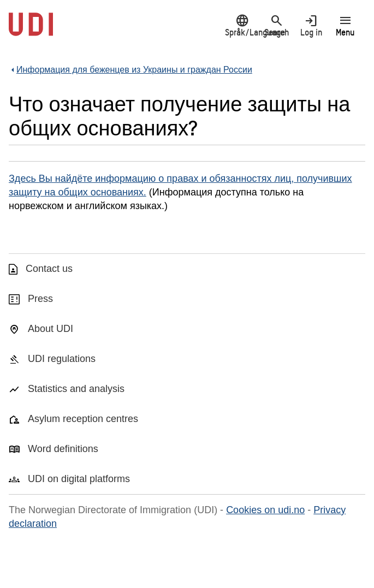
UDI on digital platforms (79, 479)
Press (40, 299)
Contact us (49, 269)
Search (277, 25)
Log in (311, 25)
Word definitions (63, 449)
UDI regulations (62, 359)
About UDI (51, 329)
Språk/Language (242, 25)
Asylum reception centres (83, 419)
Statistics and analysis (76, 389)
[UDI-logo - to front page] (31, 30)
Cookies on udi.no (265, 510)
